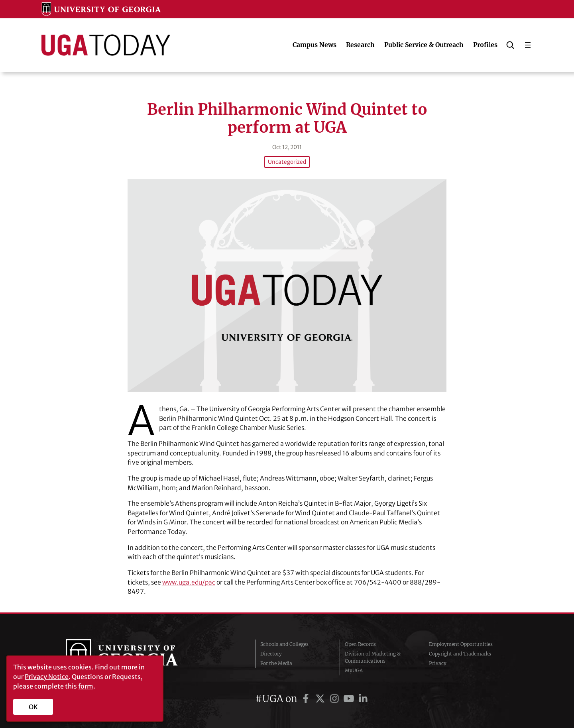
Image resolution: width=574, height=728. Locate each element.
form (86, 686)
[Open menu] (528, 45)
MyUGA (354, 670)
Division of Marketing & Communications (373, 656)
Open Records (360, 643)
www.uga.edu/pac (190, 582)
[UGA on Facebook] (307, 698)
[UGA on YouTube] (350, 698)
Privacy (438, 662)
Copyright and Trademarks (460, 653)
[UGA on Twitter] (321, 698)
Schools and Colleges (284, 643)
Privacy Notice (47, 677)
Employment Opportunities (461, 643)
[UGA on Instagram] (336, 698)
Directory (271, 653)
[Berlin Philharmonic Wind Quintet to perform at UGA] (287, 285)
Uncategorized (287, 162)
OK (33, 707)
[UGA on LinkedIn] (363, 698)
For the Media (276, 662)
